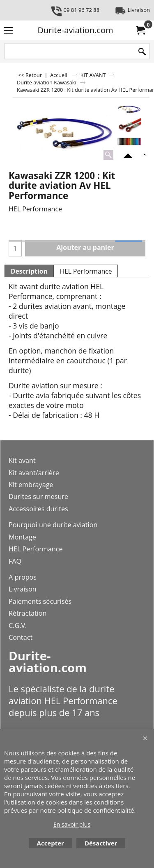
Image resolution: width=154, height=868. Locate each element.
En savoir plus (72, 824)
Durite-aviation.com (76, 30)
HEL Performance (86, 271)
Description (29, 271)
